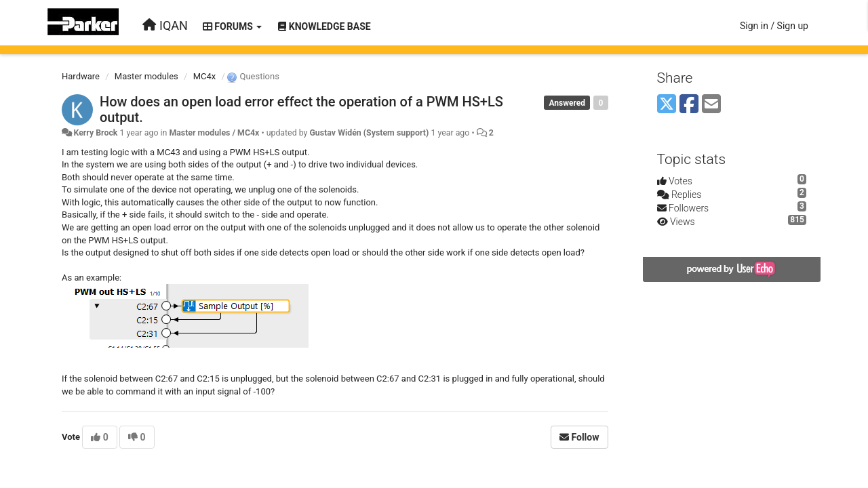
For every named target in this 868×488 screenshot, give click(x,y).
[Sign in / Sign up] (774, 26)
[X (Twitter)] (667, 105)
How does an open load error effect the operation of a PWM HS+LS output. (301, 109)
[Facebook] (689, 105)
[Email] (711, 105)
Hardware (81, 76)
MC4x (205, 76)
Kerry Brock (95, 133)
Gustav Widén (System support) (369, 133)
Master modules (146, 76)
